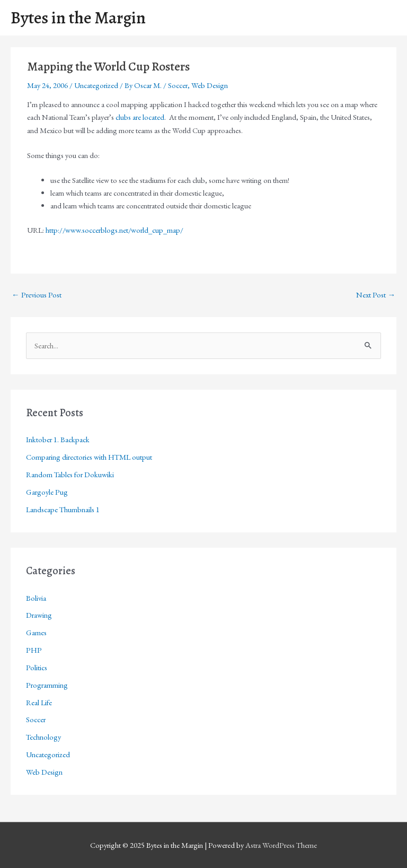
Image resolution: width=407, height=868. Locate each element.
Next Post (376, 295)
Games (36, 632)
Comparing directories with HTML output (89, 457)
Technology (43, 737)
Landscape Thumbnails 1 (63, 509)
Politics (37, 667)
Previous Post (37, 295)
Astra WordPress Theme (281, 845)
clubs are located (140, 117)
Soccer (178, 85)
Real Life (39, 702)
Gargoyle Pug (47, 492)
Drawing (39, 615)
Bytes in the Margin (78, 18)
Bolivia (36, 598)
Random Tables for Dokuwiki (70, 474)
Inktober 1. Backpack (58, 439)
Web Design (210, 85)
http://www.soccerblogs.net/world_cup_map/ (114, 230)
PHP (34, 650)
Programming (47, 685)
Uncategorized (96, 85)
